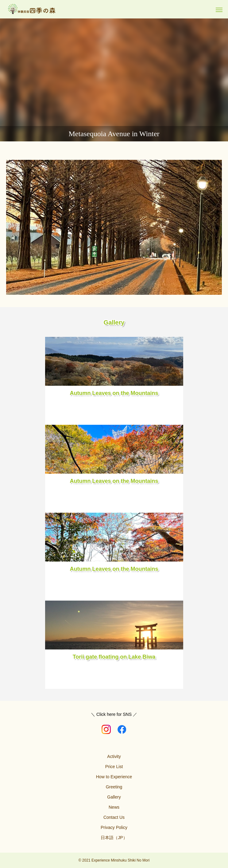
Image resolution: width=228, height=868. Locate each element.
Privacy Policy (114, 827)
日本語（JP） (114, 838)
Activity (114, 756)
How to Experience (114, 777)
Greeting (114, 787)
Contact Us (114, 817)
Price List (114, 767)
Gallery (114, 797)
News (114, 807)
